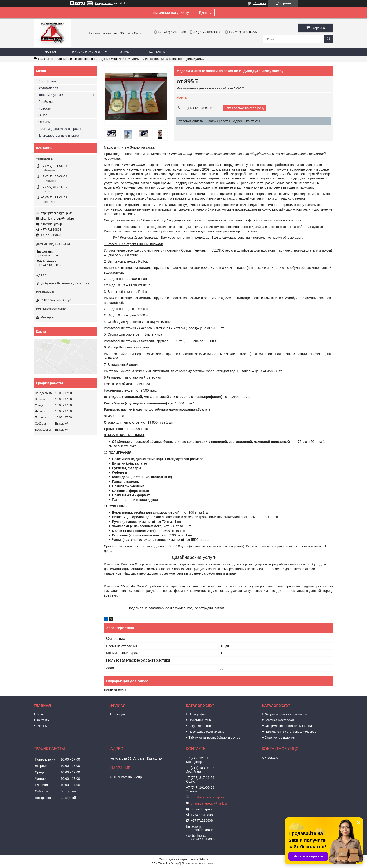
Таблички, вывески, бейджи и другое (214, 738)
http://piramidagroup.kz (56, 213)
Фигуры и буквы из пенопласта (286, 714)
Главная (50, 52)
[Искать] (329, 39)
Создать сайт (104, 3)
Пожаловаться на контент (199, 864)
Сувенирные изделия (280, 738)
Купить (205, 13)
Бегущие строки (200, 726)
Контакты (157, 52)
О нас (124, 52)
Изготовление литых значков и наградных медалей (85, 59)
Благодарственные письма (59, 136)
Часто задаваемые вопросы (60, 129)
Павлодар (119, 714)
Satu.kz (203, 859)
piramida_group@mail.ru (57, 218)
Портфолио (47, 81)
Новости (45, 108)
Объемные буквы (201, 720)
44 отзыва (260, 3)
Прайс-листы (48, 102)
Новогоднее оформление (207, 732)
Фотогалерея (48, 88)
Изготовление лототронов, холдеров (290, 732)
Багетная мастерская (280, 720)
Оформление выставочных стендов (290, 726)
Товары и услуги (86, 52)
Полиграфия (197, 714)
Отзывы (44, 122)
